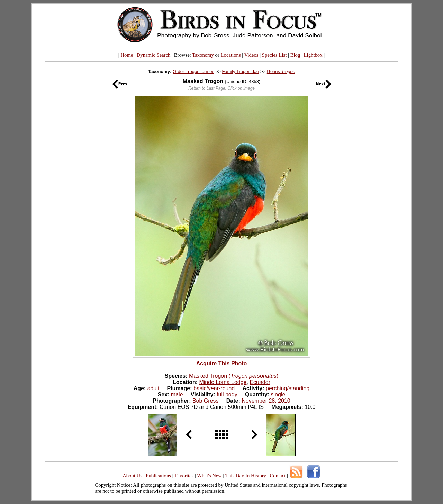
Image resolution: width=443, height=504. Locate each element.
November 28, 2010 (266, 401)
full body (227, 395)
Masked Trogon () (234, 376)
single (278, 395)
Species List (274, 55)
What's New (209, 476)
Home (127, 55)
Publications (158, 476)
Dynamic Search (154, 55)
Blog (295, 55)
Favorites (184, 476)
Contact (278, 476)
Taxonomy (203, 55)
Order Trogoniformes (193, 71)
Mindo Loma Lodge (223, 382)
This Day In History (246, 476)
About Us (132, 476)
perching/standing (288, 388)
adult (153, 388)
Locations (231, 55)
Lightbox (313, 55)
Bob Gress (206, 401)
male (177, 395)
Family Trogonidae (240, 71)
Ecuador (260, 382)
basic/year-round (214, 388)
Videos (251, 55)
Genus (281, 71)
